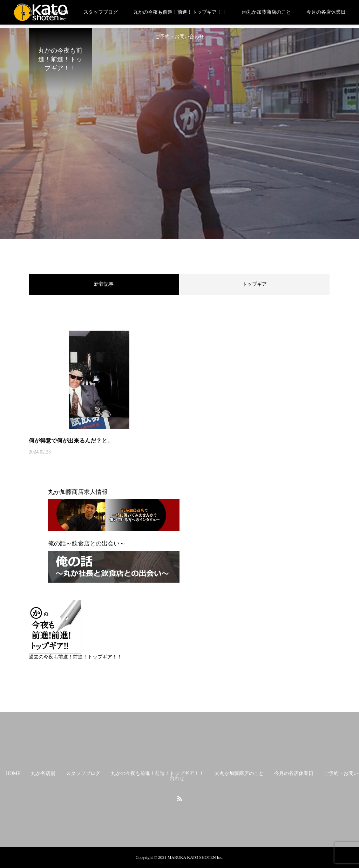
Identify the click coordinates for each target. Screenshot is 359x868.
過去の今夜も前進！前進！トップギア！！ (75, 657)
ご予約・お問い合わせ (179, 37)
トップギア (255, 284)
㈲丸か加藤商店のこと (266, 12)
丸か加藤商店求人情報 (78, 492)
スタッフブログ (101, 12)
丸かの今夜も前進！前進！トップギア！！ (180, 12)
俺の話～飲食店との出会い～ (87, 544)
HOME (13, 773)
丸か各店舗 (43, 773)
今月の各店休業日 (326, 12)
